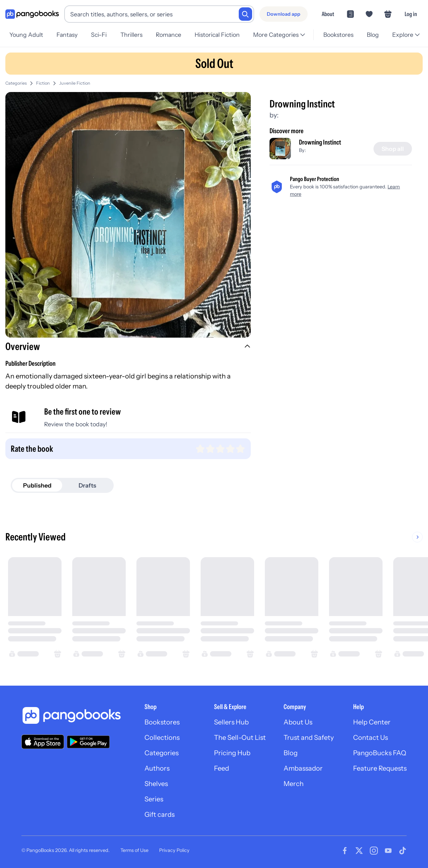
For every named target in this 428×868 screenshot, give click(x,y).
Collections (162, 737)
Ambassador (303, 768)
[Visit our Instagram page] (374, 851)
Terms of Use (134, 850)
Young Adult (26, 35)
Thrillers (131, 35)
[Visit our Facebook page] (345, 851)
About (328, 14)
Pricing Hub (232, 753)
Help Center (372, 722)
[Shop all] (393, 149)
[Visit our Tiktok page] (403, 851)
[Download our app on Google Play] (88, 742)
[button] (128, 347)
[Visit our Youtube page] (388, 851)
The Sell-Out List (240, 737)
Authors (157, 768)
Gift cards (159, 814)
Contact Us (370, 737)
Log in (411, 14)
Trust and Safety (309, 737)
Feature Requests (380, 768)
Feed (222, 768)
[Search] (245, 14)
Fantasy (67, 35)
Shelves (156, 784)
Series (154, 799)
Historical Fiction (217, 35)
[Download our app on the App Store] (43, 742)
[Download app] (284, 14)
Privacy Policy (174, 850)
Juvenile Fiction (75, 83)
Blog (373, 35)
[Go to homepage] (32, 14)
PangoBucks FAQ (380, 753)
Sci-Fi (99, 35)
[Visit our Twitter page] (359, 851)
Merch (294, 784)
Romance (169, 35)
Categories (16, 83)
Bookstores (338, 35)
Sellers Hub (231, 722)
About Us (298, 722)
